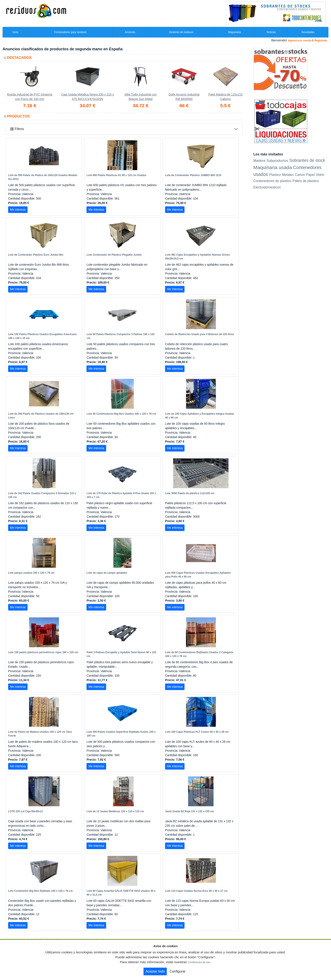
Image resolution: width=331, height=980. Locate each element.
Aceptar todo (155, 971)
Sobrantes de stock (307, 160)
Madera (259, 161)
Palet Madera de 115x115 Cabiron (225, 97)
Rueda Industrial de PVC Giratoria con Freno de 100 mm (30, 97)
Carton (300, 175)
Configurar (178, 971)
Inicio (15, 32)
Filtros (17, 129)
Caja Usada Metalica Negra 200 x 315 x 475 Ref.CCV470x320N (87, 97)
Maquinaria (235, 32)
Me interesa (18, 210)
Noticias (271, 32)
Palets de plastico (306, 181)
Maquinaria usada (273, 167)
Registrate (321, 41)
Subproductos (277, 161)
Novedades (308, 32)
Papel (310, 175)
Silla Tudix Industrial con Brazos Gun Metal (141, 97)
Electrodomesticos (267, 187)
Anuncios (130, 32)
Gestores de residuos (181, 32)
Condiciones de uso (199, 962)
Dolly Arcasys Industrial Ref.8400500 (184, 97)
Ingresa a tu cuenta (299, 41)
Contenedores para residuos (70, 32)
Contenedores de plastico (272, 181)
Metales (288, 175)
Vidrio (320, 175)
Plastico (275, 175)
